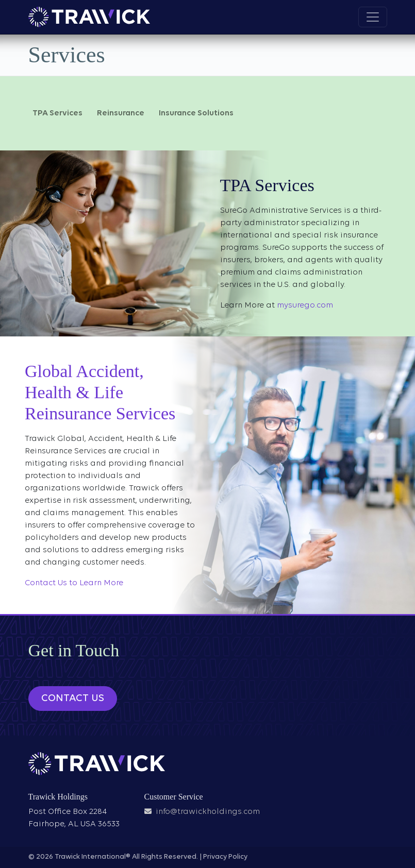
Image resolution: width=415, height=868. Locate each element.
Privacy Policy (225, 857)
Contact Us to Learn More (74, 583)
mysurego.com (305, 305)
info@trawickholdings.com (208, 812)
